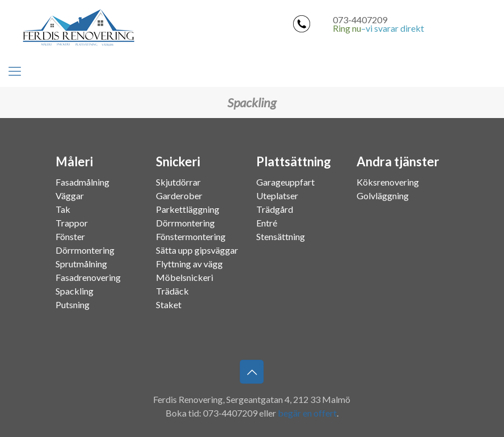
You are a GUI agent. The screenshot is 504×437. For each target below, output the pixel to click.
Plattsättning (294, 162)
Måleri (74, 162)
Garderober (179, 196)
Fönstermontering (191, 236)
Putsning (73, 304)
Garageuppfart (285, 182)
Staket (169, 304)
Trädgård (275, 209)
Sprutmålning (81, 264)
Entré (267, 223)
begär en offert (307, 413)
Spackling (75, 291)
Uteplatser (277, 196)
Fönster (70, 236)
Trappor (72, 223)
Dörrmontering (85, 250)
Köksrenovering (388, 182)
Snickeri (178, 162)
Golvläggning (383, 196)
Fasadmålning (82, 182)
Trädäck (172, 291)
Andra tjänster (398, 162)
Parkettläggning (188, 209)
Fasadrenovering (88, 277)
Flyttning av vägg (189, 264)
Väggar (70, 196)
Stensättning (281, 236)
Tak (63, 209)
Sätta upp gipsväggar (197, 250)
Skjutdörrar (178, 182)
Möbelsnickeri (185, 277)
